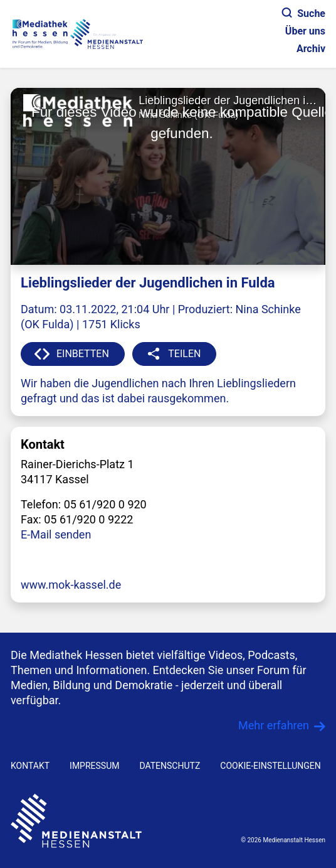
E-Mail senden (56, 534)
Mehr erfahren (274, 725)
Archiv (311, 49)
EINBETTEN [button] (83, 354)
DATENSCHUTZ (170, 766)
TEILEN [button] (184, 354)
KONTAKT (30, 766)
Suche (304, 13)
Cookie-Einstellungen (270, 766)
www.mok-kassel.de (71, 585)
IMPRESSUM (94, 766)
